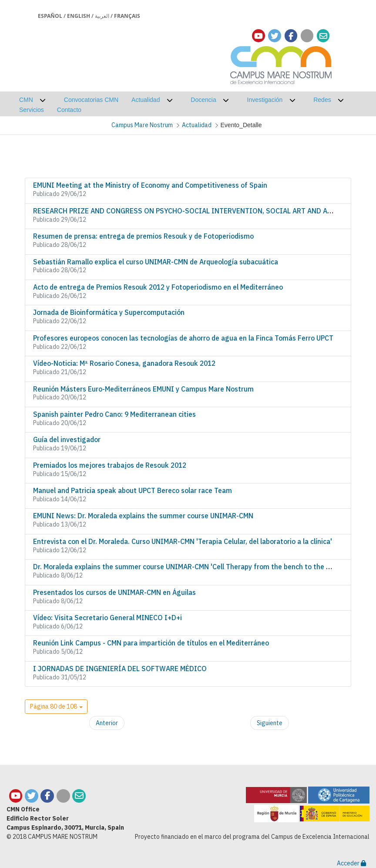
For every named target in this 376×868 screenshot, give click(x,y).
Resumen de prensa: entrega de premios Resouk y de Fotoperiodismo (143, 236)
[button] (56, 707)
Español (50, 16)
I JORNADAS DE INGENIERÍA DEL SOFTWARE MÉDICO (120, 669)
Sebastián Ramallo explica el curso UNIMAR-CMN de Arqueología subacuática (156, 262)
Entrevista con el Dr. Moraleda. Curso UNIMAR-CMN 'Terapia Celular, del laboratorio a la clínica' (183, 541)
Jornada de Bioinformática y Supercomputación (109, 312)
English (79, 16)
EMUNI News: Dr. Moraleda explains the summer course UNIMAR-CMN (143, 516)
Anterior (107, 723)
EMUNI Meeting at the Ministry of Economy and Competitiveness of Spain (150, 185)
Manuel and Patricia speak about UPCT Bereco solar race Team (133, 490)
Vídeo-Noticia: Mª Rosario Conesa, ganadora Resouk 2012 (124, 363)
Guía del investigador (67, 439)
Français (127, 16)
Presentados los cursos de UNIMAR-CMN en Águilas (114, 592)
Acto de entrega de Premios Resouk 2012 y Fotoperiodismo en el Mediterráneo (158, 287)
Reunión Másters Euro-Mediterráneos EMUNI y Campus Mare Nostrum (143, 389)
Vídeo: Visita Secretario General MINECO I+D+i (107, 618)
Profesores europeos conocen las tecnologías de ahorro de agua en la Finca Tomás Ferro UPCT (183, 338)
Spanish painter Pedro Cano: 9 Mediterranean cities (114, 414)
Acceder (351, 863)
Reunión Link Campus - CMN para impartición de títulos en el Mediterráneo (151, 643)
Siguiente (270, 723)
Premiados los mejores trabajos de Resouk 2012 (110, 465)
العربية (102, 16)
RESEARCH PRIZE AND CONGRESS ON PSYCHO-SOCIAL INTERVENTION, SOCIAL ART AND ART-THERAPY (200, 211)
